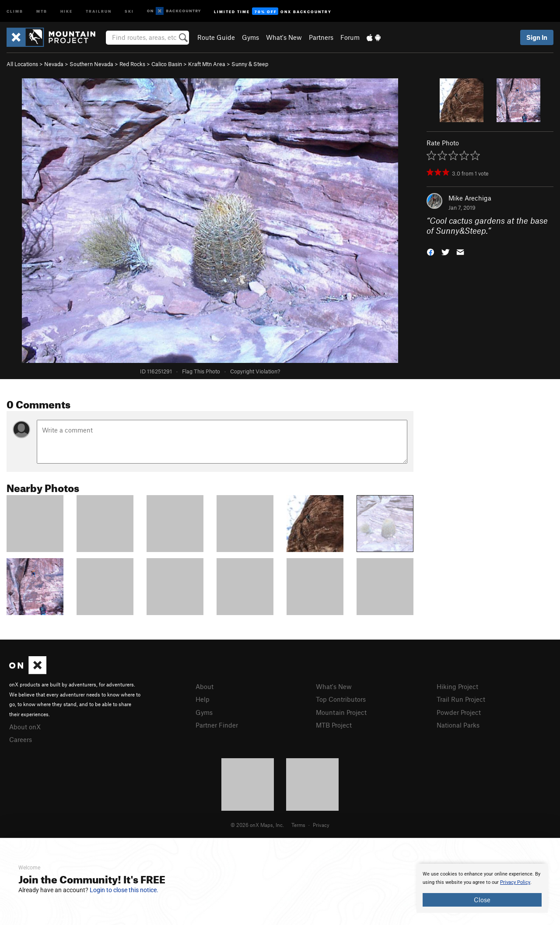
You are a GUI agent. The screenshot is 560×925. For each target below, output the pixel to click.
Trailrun (99, 11)
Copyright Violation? (255, 371)
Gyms (250, 37)
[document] (482, 888)
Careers (21, 739)
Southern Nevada (91, 64)
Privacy (321, 825)
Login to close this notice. (124, 890)
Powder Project (459, 712)
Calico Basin (167, 64)
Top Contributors (341, 699)
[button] (430, 251)
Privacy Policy (515, 882)
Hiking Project (457, 686)
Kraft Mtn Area (207, 64)
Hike (66, 11)
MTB (42, 11)
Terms (298, 825)
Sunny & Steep (250, 64)
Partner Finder (217, 725)
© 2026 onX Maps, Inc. (257, 825)
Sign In (537, 37)
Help (203, 699)
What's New (284, 37)
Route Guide (216, 37)
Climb (15, 11)
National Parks (458, 725)
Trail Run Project (461, 699)
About (205, 686)
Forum (350, 37)
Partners (321, 37)
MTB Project (334, 725)
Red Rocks (132, 64)
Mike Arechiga (470, 198)
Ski (129, 11)
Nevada (54, 64)
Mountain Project (341, 712)
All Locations (22, 64)
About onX (25, 727)
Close (482, 900)
